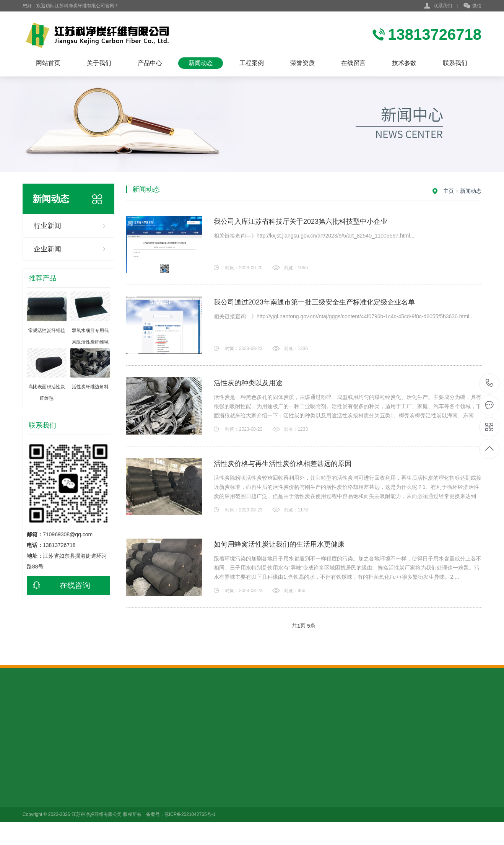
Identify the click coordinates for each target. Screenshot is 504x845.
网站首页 (48, 63)
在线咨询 (59, 585)
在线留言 (353, 63)
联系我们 (443, 6)
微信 (472, 6)
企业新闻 (47, 249)
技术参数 (404, 63)
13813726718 (490, 383)
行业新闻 (47, 226)
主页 (449, 191)
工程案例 (252, 63)
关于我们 (99, 63)
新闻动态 (201, 63)
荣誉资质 (302, 63)
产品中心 (150, 63)
